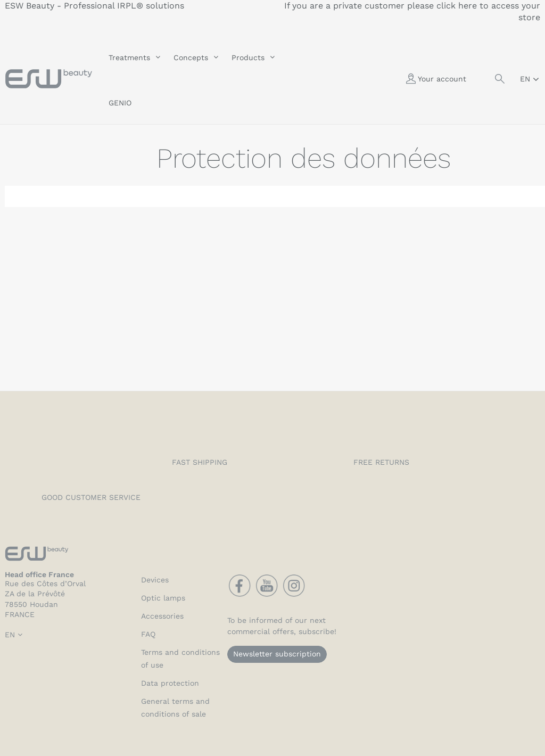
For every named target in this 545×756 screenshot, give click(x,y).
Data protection (170, 683)
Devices (155, 580)
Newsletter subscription (277, 654)
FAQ (148, 634)
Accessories (162, 616)
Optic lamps (163, 598)
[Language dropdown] (530, 79)
